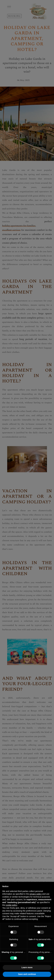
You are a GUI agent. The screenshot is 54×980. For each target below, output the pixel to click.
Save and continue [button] (27, 974)
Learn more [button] (27, 967)
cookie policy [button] (11, 905)
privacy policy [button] (36, 894)
